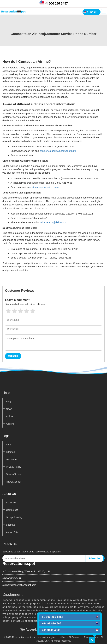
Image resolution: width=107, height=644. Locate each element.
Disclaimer (12, 459)
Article (9, 416)
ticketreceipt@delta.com (53, 222)
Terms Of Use (13, 474)
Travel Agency (14, 482)
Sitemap (10, 452)
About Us (11, 502)
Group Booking (14, 517)
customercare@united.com (44, 187)
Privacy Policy (14, 467)
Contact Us (12, 510)
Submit (13, 356)
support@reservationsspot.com (19, 585)
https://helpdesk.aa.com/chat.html (58, 151)
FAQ (8, 444)
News (9, 409)
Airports (10, 424)
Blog (8, 401)
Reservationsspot (19, 564)
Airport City (12, 532)
